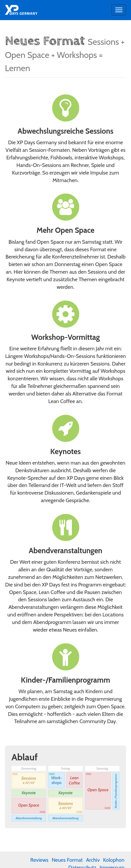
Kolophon (114, 860)
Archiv (93, 860)
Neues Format (67, 860)
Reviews (39, 860)
